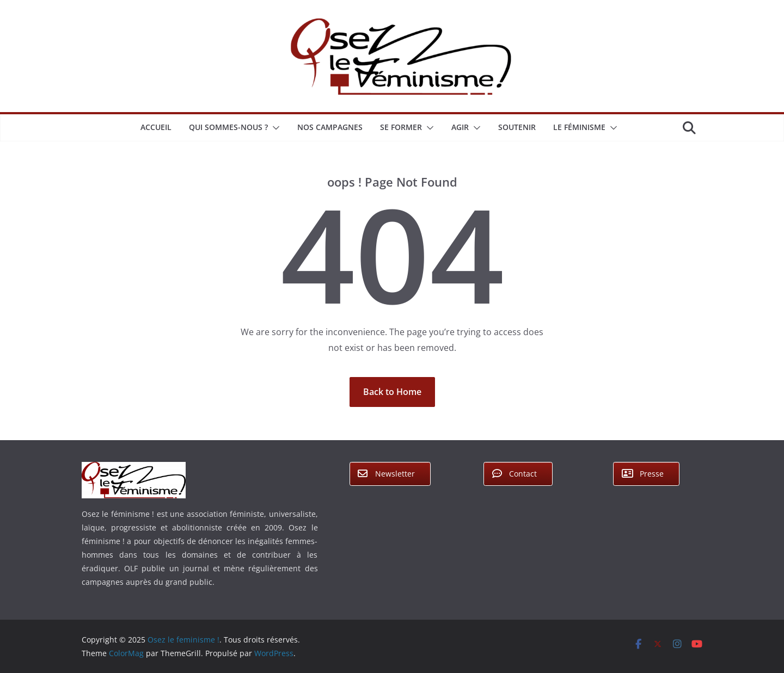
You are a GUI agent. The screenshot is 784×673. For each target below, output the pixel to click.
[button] (274, 128)
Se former (401, 127)
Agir (460, 127)
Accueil (156, 127)
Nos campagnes (330, 127)
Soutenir (517, 127)
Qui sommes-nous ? (228, 127)
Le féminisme (579, 127)
